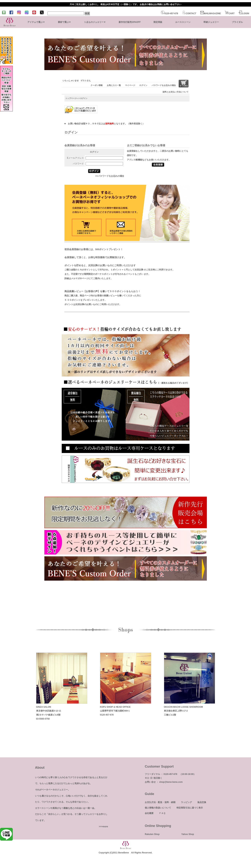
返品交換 (202, 802)
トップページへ (72, 98)
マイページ (130, 85)
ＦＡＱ (162, 813)
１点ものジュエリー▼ (95, 22)
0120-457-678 (169, 14)
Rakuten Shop (152, 834)
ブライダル (237, 22)
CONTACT (189, 14)
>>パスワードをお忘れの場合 (110, 176)
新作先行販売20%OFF (130, 22)
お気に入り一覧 (114, 85)
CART (230, 14)
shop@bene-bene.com (171, 782)
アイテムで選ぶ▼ (36, 22)
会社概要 (149, 813)
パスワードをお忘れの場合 (164, 85)
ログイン (143, 85)
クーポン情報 (97, 85)
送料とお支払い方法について (176, 92)
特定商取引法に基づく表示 (190, 808)
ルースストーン (183, 22)
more (105, 827)
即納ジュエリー (211, 22)
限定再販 (158, 22)
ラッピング (186, 802)
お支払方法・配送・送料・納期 (160, 802)
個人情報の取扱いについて (158, 808)
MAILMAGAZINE (211, 14)
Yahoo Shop (188, 834)
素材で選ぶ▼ (64, 22)
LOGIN (244, 14)
